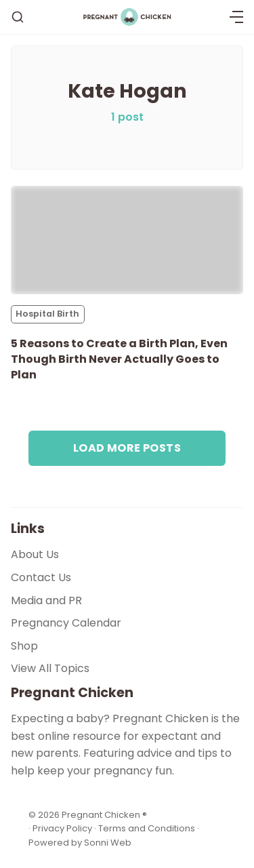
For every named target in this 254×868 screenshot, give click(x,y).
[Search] (18, 17)
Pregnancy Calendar (66, 623)
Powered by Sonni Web (80, 843)
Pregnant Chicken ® (104, 815)
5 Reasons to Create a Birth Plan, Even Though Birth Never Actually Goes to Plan (119, 359)
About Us (35, 554)
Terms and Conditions (147, 828)
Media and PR (46, 600)
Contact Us (41, 577)
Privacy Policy (63, 828)
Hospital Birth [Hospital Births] (47, 314)
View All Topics (50, 668)
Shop (24, 646)
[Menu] (236, 17)
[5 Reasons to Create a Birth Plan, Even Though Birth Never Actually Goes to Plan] (127, 240)
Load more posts (127, 448)
